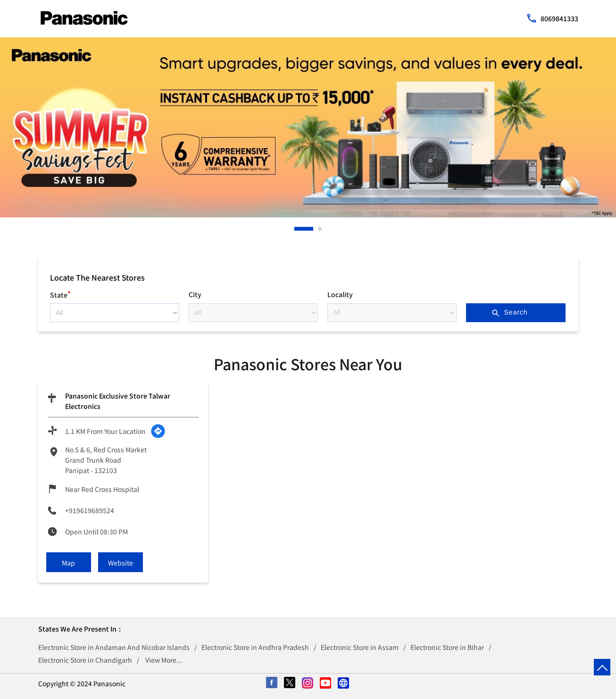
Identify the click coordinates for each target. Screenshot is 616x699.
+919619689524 (90, 510)
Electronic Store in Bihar (447, 647)
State (60, 294)
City (195, 294)
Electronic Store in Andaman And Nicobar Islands (114, 647)
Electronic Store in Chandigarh (85, 660)
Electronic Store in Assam (360, 647)
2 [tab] (320, 229)
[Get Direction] (158, 431)
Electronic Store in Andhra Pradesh (255, 647)
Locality (340, 294)
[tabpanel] (308, 127)
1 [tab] (297, 229)
